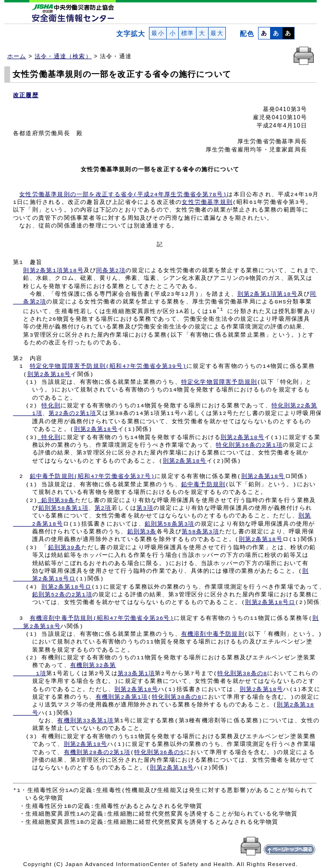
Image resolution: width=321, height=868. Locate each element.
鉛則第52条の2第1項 (62, 594)
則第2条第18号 (49, 374)
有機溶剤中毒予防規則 (213, 634)
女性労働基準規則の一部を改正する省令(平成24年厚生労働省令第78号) (123, 195)
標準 (187, 33)
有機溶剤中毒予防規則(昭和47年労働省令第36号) (102, 618)
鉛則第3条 (142, 531)
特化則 (51, 405)
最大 (217, 33)
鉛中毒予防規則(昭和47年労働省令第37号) (92, 476)
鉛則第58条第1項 (63, 508)
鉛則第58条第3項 (170, 524)
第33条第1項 (136, 673)
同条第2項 (111, 271)
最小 (158, 33)
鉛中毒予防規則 (203, 484)
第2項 (103, 508)
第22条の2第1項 (72, 413)
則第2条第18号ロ (66, 587)
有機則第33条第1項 (85, 720)
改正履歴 (26, 95)
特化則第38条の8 (242, 673)
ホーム (17, 56)
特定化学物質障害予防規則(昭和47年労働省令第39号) (108, 366)
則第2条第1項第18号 (53, 271)
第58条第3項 (200, 531)
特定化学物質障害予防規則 (219, 382)
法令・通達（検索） (63, 56)
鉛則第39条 (56, 500)
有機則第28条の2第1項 (97, 752)
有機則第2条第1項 (122, 697)
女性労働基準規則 (207, 202)
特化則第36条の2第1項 (249, 445)
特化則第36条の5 (159, 752)
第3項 (145, 508)
